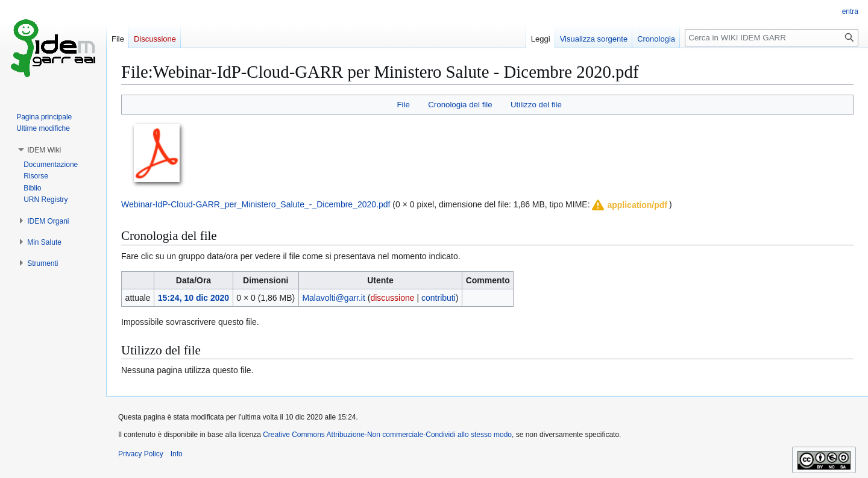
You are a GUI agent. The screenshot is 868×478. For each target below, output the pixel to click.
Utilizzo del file (536, 105)
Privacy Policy (141, 454)
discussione (392, 298)
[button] (629, 205)
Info (177, 454)
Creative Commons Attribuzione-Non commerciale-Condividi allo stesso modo (387, 435)
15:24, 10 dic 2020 (193, 298)
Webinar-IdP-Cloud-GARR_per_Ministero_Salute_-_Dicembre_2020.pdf (256, 204)
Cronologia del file (460, 105)
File (403, 105)
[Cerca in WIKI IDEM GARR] (772, 38)
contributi (439, 298)
